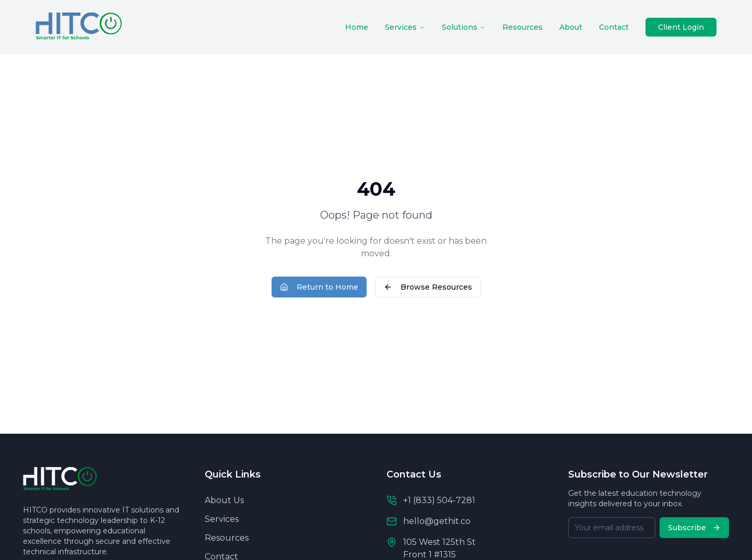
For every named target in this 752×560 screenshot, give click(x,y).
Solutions (464, 27)
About (571, 27)
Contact (614, 27)
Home (357, 27)
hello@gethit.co (437, 521)
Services (405, 27)
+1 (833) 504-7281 (439, 500)
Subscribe (694, 528)
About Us (224, 500)
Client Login (681, 27)
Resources (522, 27)
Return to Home (319, 287)
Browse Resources (428, 287)
